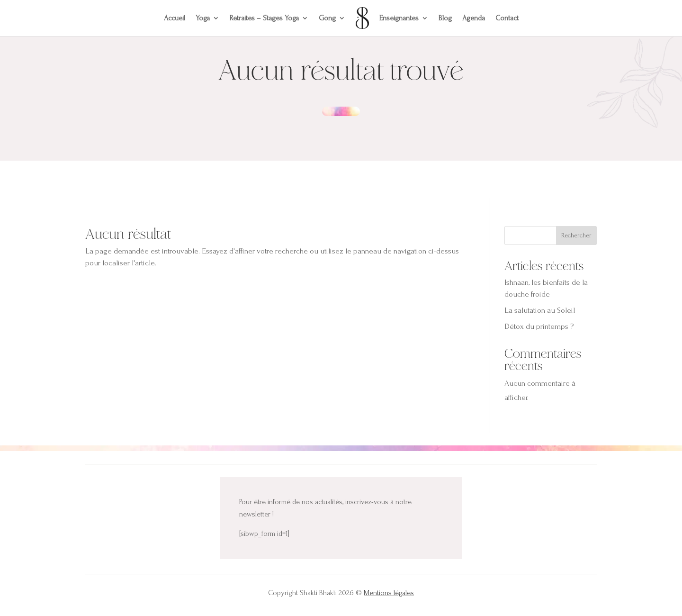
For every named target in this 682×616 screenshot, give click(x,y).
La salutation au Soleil (540, 310)
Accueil (175, 18)
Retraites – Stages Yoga (264, 18)
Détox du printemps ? (539, 326)
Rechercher (576, 235)
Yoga (203, 18)
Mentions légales (389, 593)
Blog (445, 18)
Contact (507, 18)
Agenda (474, 18)
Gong (327, 18)
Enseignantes (399, 18)
